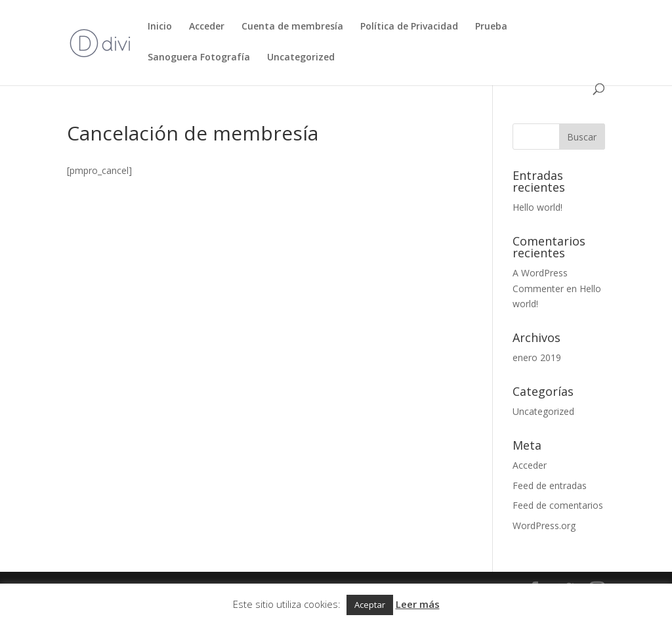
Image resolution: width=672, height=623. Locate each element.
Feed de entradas (550, 485)
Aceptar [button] (370, 605)
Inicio (160, 27)
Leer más (418, 604)
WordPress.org (544, 526)
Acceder (207, 27)
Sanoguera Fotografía (199, 58)
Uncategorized (301, 58)
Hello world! (537, 207)
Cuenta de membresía (292, 27)
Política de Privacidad (409, 27)
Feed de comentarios (558, 505)
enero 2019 (537, 357)
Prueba (491, 27)
